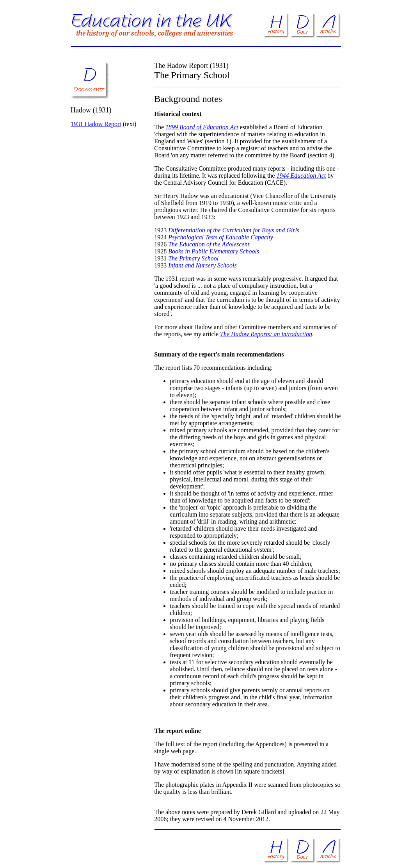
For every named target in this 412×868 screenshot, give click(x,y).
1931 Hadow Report (96, 124)
